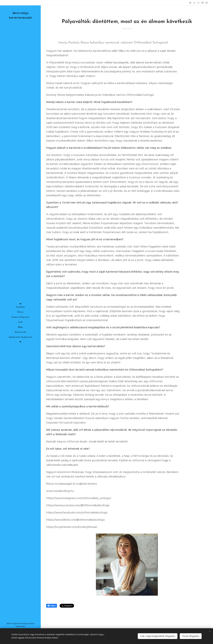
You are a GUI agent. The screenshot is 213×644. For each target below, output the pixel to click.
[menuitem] (20, 307)
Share (52, 606)
